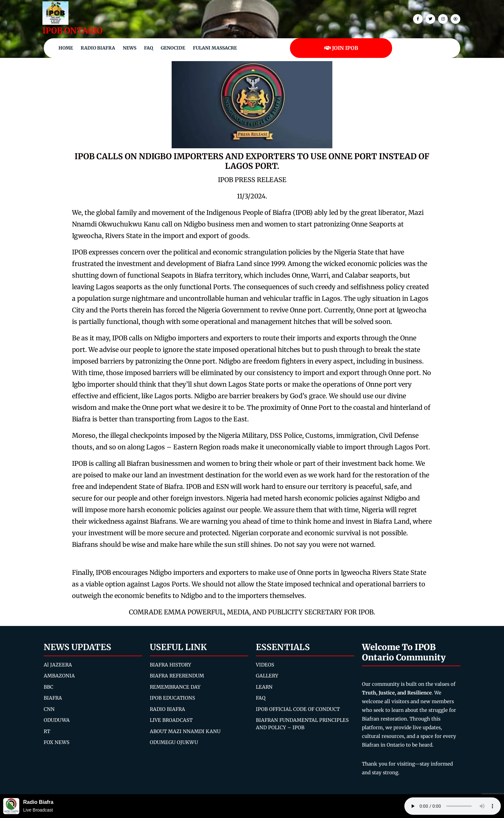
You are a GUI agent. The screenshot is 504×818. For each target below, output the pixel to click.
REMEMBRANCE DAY (175, 687)
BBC (49, 687)
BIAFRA (53, 698)
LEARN (264, 687)
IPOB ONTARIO (72, 31)
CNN (49, 709)
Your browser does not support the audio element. (453, 806)
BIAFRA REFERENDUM (177, 676)
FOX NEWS (57, 742)
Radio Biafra (98, 48)
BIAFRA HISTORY (171, 665)
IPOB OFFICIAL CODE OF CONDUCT (298, 709)
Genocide (173, 48)
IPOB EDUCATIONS (172, 698)
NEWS (130, 48)
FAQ (148, 48)
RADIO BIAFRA (167, 709)
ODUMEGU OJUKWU (174, 742)
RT (47, 731)
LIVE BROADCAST (171, 720)
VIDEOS (265, 665)
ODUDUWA (57, 720)
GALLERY (267, 676)
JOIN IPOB (341, 48)
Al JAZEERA (58, 665)
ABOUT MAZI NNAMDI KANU (185, 731)
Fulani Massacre (215, 48)
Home (66, 48)
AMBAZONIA (59, 676)
